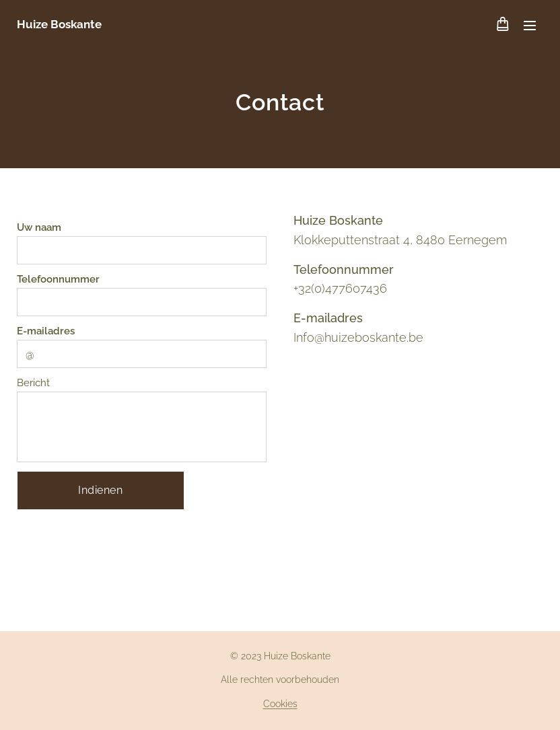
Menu (530, 26)
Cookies (280, 704)
